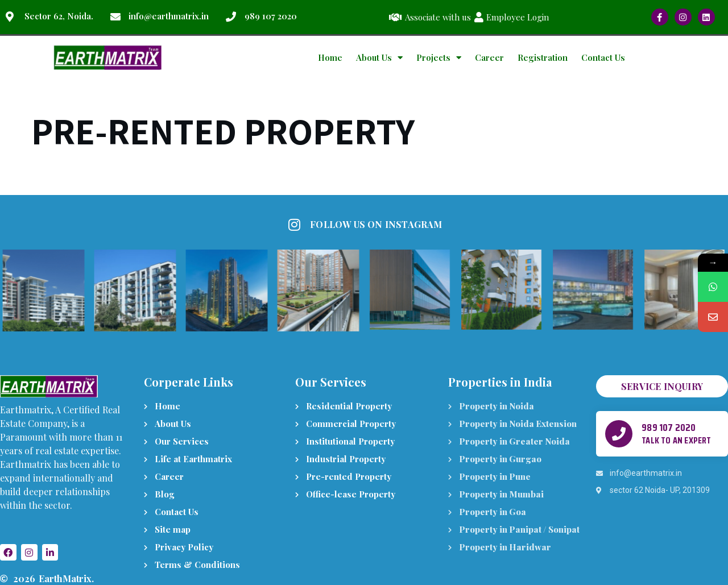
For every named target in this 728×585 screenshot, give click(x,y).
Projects (439, 58)
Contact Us (603, 57)
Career (489, 57)
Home (330, 57)
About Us (379, 58)
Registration (543, 57)
